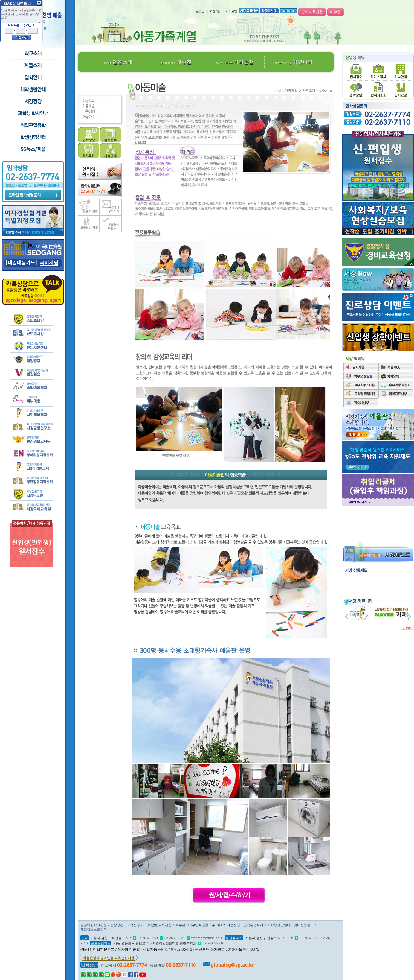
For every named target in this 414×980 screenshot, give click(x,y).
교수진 (176, 62)
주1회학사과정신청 (226, 925)
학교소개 (33, 54)
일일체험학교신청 (94, 925)
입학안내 (33, 77)
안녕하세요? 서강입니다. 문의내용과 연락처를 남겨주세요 (21, 15)
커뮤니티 (294, 62)
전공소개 (117, 62)
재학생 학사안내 (33, 113)
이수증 (335, 12)
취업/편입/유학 (33, 125)
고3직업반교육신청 (158, 925)
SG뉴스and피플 (33, 149)
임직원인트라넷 (255, 925)
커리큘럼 (235, 62)
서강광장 (33, 101)
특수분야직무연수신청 (192, 925)
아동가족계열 (288, 90)
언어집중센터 (304, 925)
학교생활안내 (33, 89)
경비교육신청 (312, 12)
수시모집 (33, 66)
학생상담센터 (33, 137)
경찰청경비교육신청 (125, 925)
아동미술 (326, 90)
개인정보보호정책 (94, 929)
